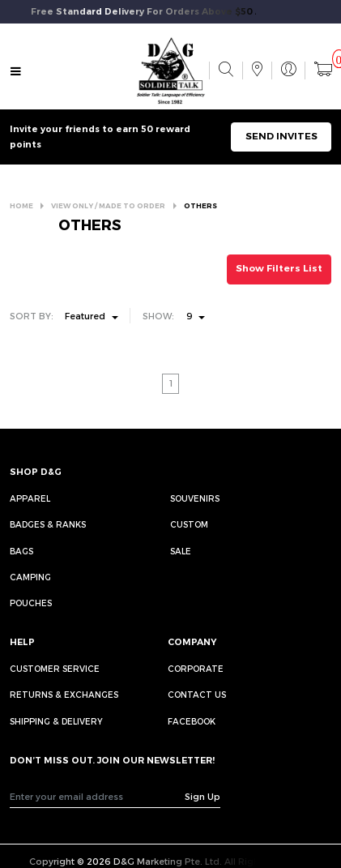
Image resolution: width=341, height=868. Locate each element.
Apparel (30, 498)
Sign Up (202, 796)
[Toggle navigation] (15, 72)
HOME (21, 206)
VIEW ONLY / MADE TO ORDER (108, 206)
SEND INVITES (281, 136)
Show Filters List (279, 268)
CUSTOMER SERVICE (55, 669)
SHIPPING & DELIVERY (56, 721)
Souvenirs (195, 498)
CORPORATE (196, 669)
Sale (181, 551)
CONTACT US (197, 695)
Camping (30, 577)
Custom (189, 524)
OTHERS (200, 206)
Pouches (31, 603)
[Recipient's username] (98, 797)
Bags (21, 551)
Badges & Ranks (48, 524)
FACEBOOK (192, 721)
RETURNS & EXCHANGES (64, 695)
